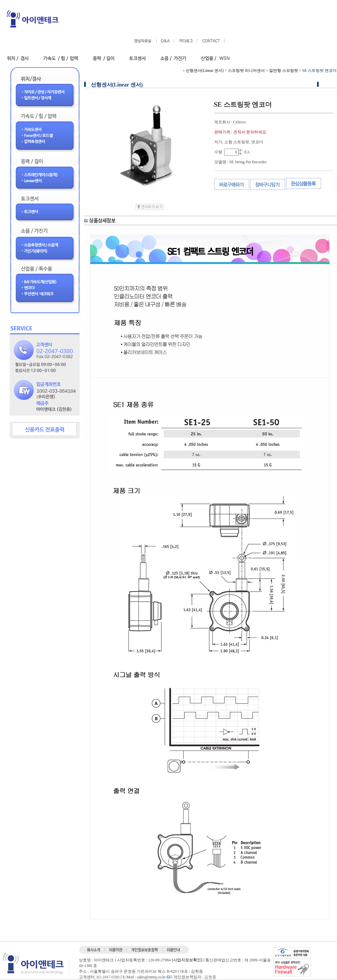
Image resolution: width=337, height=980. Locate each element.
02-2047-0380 (108, 977)
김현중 (210, 977)
